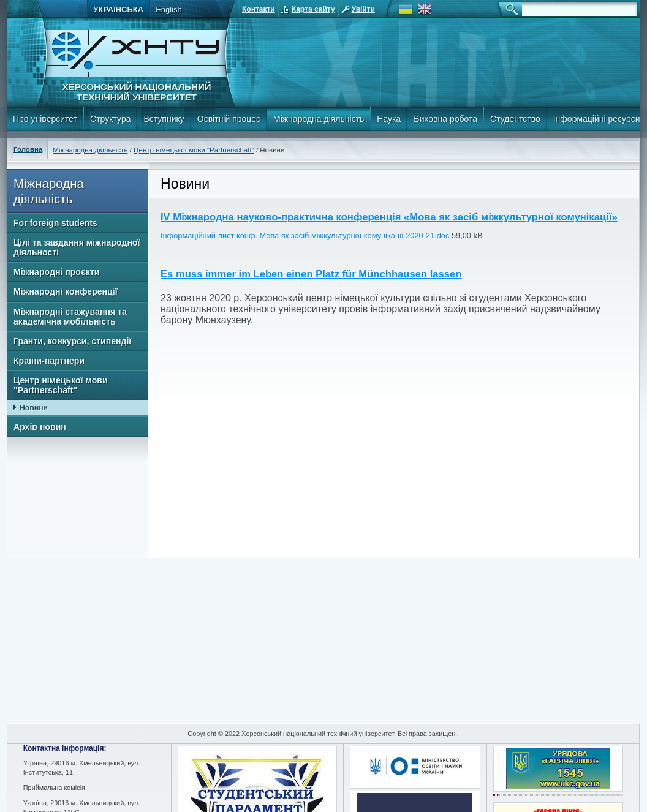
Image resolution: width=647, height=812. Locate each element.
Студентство (515, 119)
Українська (118, 9)
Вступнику (164, 119)
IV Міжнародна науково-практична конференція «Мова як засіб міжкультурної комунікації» (389, 217)
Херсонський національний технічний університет (136, 92)
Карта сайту (313, 9)
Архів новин (40, 427)
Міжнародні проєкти (56, 272)
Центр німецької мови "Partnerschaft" (194, 150)
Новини (34, 408)
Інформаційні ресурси (597, 119)
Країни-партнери (49, 361)
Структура (110, 119)
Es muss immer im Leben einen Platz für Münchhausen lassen (311, 274)
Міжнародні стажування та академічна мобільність (70, 317)
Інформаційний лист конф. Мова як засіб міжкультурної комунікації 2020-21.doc (305, 235)
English (169, 9)
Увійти (363, 9)
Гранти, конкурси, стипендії (72, 341)
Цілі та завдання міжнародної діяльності (77, 247)
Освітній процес (229, 119)
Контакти (259, 9)
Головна (28, 149)
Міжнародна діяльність (319, 119)
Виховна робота (445, 119)
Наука (389, 119)
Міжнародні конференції (66, 291)
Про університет (45, 119)
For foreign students (55, 223)
